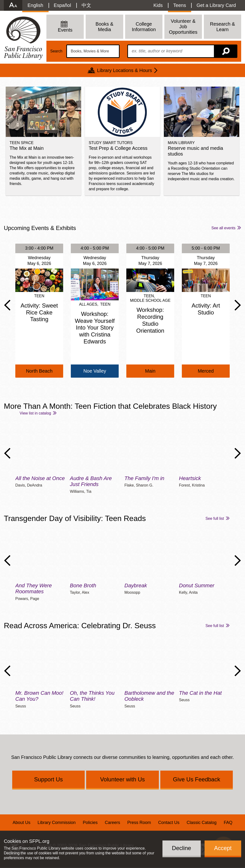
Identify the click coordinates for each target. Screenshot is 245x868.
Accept (223, 848)
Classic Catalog (202, 823)
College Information (144, 27)
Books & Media (104, 27)
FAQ (228, 823)
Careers (112, 823)
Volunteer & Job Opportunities (183, 27)
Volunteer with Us (123, 779)
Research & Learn (223, 27)
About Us (22, 823)
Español (62, 5)
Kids (158, 5)
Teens (180, 5)
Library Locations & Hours (124, 70)
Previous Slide (7, 305)
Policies (90, 823)
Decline (182, 848)
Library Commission (57, 823)
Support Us (48, 779)
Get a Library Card (216, 5)
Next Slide (238, 305)
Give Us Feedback (197, 779)
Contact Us (169, 823)
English (35, 5)
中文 (86, 5)
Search (56, 51)
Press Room (139, 823)
